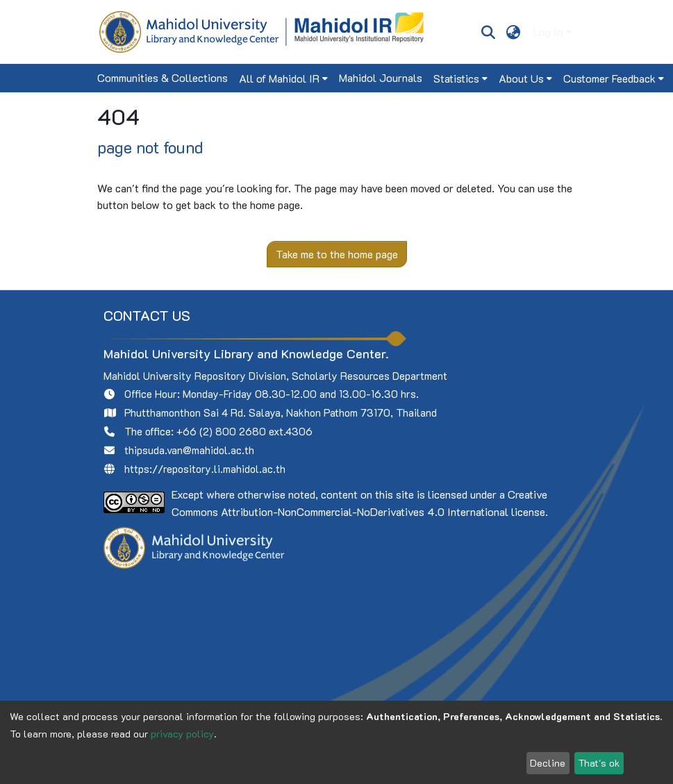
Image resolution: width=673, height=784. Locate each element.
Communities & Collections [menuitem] (163, 77)
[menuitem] (513, 32)
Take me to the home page (337, 254)
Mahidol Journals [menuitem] (381, 77)
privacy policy (182, 734)
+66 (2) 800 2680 (221, 431)
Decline (548, 763)
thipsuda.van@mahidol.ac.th (189, 450)
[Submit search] (489, 32)
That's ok (599, 763)
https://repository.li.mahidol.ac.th (205, 469)
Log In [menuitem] (548, 32)
